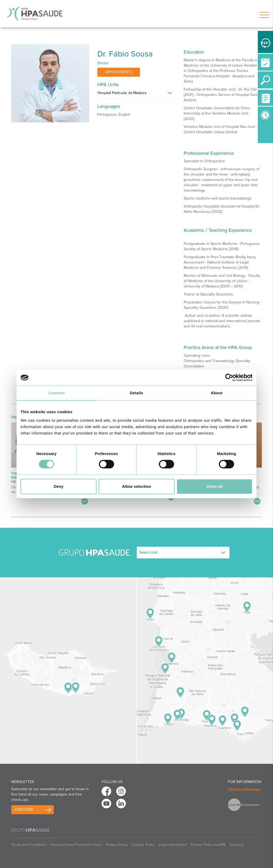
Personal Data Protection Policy (76, 845)
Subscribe (24, 810)
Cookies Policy (143, 845)
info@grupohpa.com (244, 789)
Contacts (237, 845)
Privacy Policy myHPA (208, 845)
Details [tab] (136, 393)
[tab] (136, 94)
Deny (59, 486)
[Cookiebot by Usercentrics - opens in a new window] (229, 378)
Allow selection (136, 486)
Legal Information (173, 845)
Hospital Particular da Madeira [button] (122, 93)
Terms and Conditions (29, 845)
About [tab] (216, 393)
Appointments (119, 72)
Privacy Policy (117, 845)
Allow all (214, 486)
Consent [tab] (57, 393)
